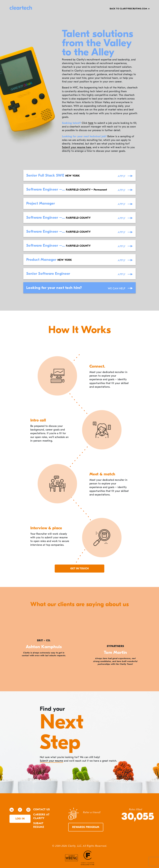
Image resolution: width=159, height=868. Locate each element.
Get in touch (80, 569)
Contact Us (42, 810)
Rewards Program (86, 827)
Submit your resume (51, 761)
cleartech (21, 8)
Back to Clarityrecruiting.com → (130, 9)
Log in (20, 819)
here (91, 123)
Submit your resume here (77, 147)
